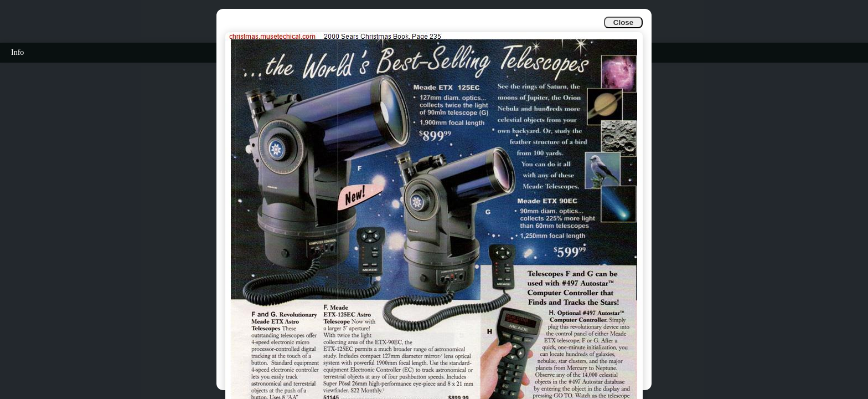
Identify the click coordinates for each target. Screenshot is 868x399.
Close (623, 22)
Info (17, 52)
